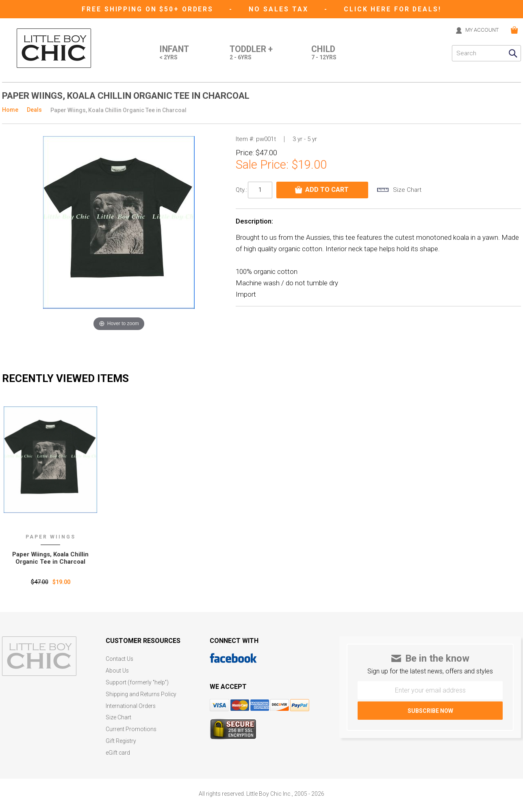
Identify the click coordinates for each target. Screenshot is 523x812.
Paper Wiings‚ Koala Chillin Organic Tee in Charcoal (51, 558)
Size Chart (118, 716)
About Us (117, 670)
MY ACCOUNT (480, 30)
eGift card (118, 750)
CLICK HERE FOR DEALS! (394, 9)
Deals (34, 110)
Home (10, 110)
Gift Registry (121, 739)
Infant (170, 53)
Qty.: (241, 190)
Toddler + (249, 53)
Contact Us (120, 659)
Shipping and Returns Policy (141, 693)
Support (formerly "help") (138, 682)
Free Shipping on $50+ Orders (148, 9)
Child (324, 53)
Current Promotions (131, 727)
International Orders (131, 705)
